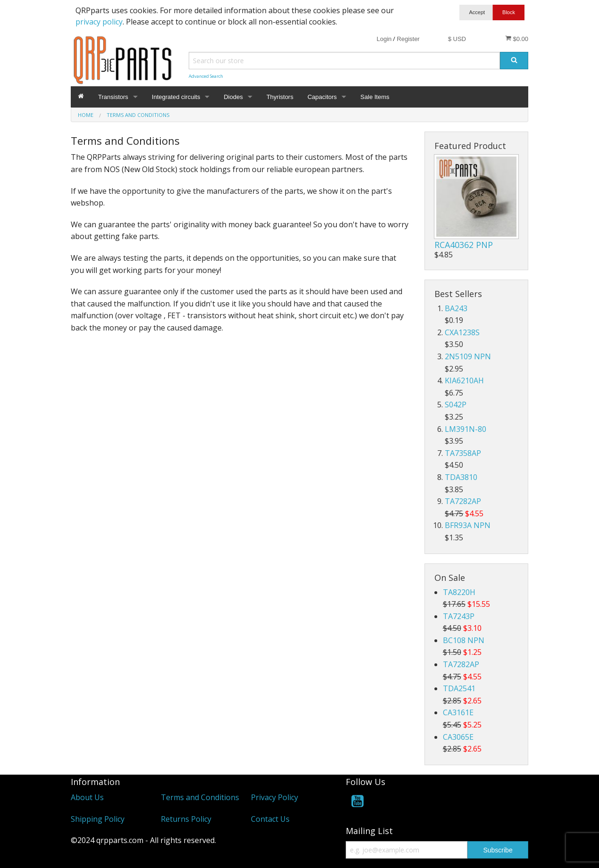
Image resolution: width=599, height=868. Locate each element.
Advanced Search (206, 76)
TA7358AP (463, 453)
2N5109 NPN (468, 356)
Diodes (233, 97)
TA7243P (459, 616)
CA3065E (458, 737)
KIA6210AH (464, 380)
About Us (87, 797)
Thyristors (280, 97)
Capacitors (322, 97)
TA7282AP (463, 501)
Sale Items (375, 97)
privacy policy (99, 22)
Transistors (113, 97)
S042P (456, 405)
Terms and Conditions (200, 797)
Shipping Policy (98, 819)
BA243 (456, 308)
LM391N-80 (466, 429)
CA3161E (458, 712)
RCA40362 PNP (464, 245)
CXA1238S (462, 332)
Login (384, 39)
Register (408, 39)
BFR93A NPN (468, 525)
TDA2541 (459, 688)
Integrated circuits (176, 97)
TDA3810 (461, 477)
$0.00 (517, 39)
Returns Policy (186, 819)
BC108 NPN (464, 640)
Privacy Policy (275, 797)
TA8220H (459, 592)
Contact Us (270, 819)
